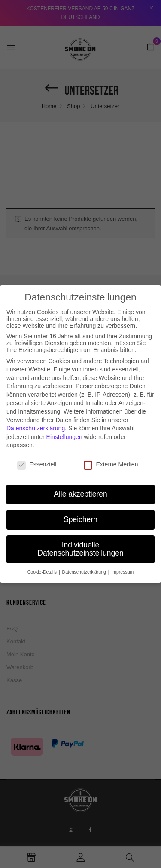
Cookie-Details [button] (43, 566)
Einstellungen (64, 431)
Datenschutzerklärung (36, 422)
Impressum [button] (122, 566)
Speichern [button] (80, 513)
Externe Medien (111, 458)
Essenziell (37, 458)
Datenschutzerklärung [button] (85, 566)
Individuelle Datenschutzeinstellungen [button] (80, 543)
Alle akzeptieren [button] (80, 488)
